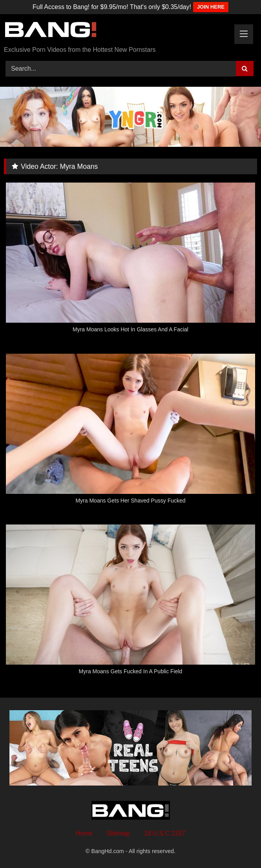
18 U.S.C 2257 (165, 833)
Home (84, 833)
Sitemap (118, 833)
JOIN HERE (211, 7)
